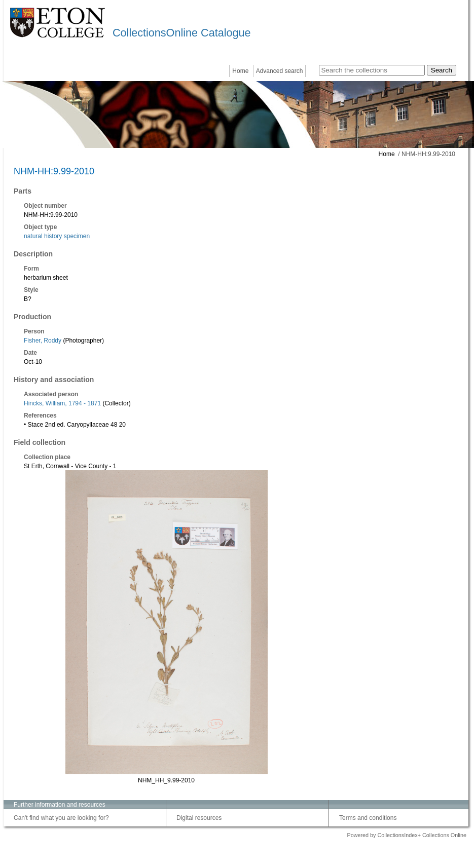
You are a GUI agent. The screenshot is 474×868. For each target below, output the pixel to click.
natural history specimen (57, 236)
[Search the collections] (372, 70)
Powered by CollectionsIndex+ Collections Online (407, 835)
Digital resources (199, 818)
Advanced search (280, 71)
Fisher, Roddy (43, 341)
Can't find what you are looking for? (61, 818)
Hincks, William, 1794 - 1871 (62, 403)
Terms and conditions (368, 818)
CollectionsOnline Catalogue (181, 33)
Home (240, 71)
